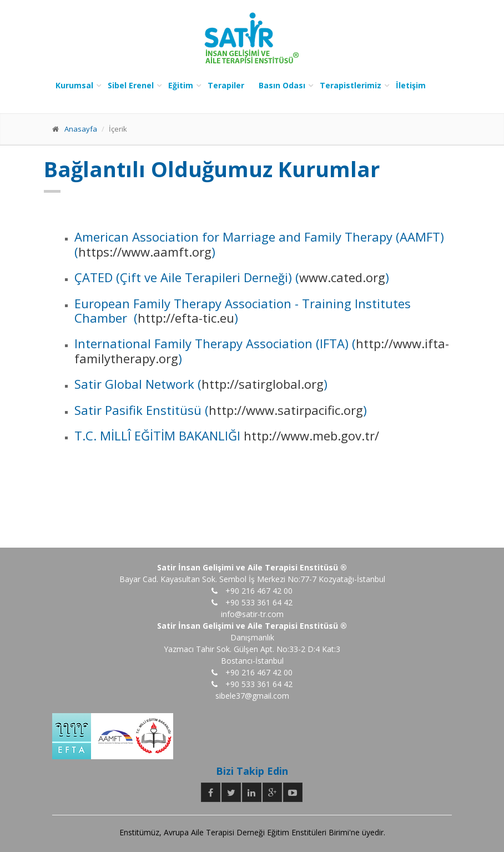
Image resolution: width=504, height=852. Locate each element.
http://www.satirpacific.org (286, 410)
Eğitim (181, 85)
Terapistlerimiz (351, 85)
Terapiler (226, 85)
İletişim (411, 85)
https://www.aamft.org (145, 252)
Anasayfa (81, 129)
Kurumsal (74, 85)
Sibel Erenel (131, 85)
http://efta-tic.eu (186, 318)
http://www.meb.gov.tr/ (310, 435)
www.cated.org (342, 277)
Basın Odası (282, 85)
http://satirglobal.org (263, 384)
